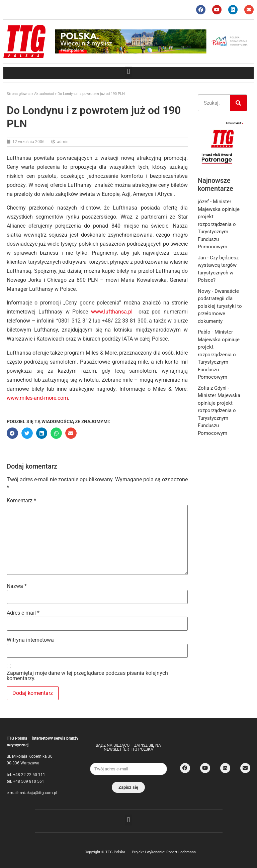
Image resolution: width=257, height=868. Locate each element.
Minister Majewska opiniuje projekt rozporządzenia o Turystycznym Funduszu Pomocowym (219, 224)
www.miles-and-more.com (37, 398)
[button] (128, 71)
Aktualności (44, 94)
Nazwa (17, 586)
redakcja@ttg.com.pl (38, 793)
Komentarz (21, 501)
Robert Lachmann (181, 852)
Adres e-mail (23, 613)
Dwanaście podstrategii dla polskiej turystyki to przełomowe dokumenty (220, 306)
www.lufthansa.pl (112, 312)
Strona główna (19, 94)
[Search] (238, 103)
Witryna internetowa (30, 640)
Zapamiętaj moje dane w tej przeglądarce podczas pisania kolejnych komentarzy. (87, 676)
